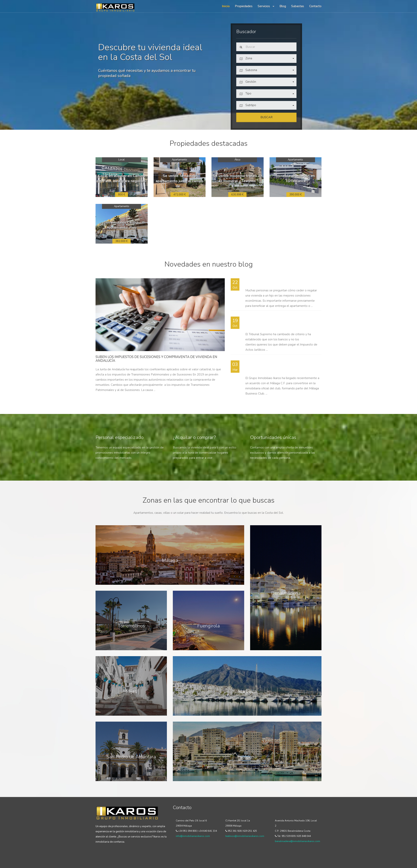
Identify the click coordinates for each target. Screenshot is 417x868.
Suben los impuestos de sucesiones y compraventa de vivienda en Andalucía (156, 359)
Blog (283, 6)
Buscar (266, 117)
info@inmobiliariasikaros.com (193, 836)
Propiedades (244, 6)
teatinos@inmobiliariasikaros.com (245, 836)
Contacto (315, 6)
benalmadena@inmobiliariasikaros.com (297, 841)
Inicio (226, 6)
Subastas (298, 6)
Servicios (266, 6)
